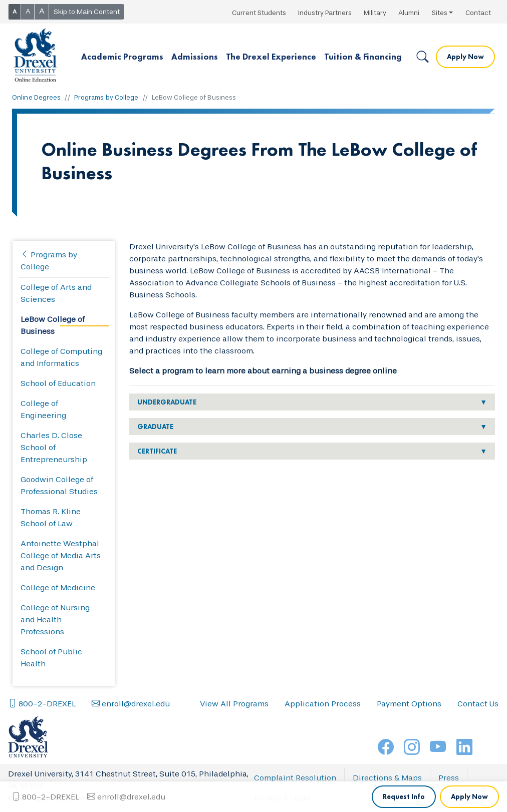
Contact (478, 13)
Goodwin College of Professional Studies (59, 485)
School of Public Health (51, 658)
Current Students (259, 13)
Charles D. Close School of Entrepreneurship (54, 447)
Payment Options (409, 734)
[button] (122, 57)
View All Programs (234, 734)
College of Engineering (43, 409)
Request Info (404, 705)
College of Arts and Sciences (56, 293)
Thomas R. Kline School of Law (51, 517)
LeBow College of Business (53, 325)
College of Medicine (58, 587)
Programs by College (106, 97)
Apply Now (465, 57)
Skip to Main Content (87, 12)
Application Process (323, 734)
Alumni (409, 13)
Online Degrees (36, 97)
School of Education (58, 383)
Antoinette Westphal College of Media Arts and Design (61, 555)
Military (375, 13)
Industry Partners (325, 13)
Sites (440, 13)
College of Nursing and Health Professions (55, 620)
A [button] (15, 12)
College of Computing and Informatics (61, 357)
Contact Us (478, 734)
